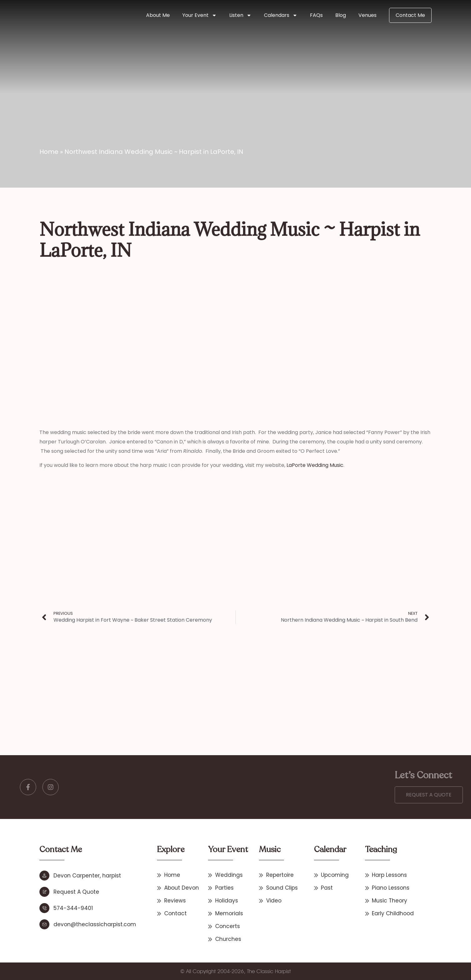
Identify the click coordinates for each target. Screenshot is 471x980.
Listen (240, 15)
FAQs (316, 15)
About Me (158, 15)
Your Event (200, 15)
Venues (367, 15)
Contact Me (410, 15)
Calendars (281, 15)
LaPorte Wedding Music (315, 465)
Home (49, 152)
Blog (341, 15)
